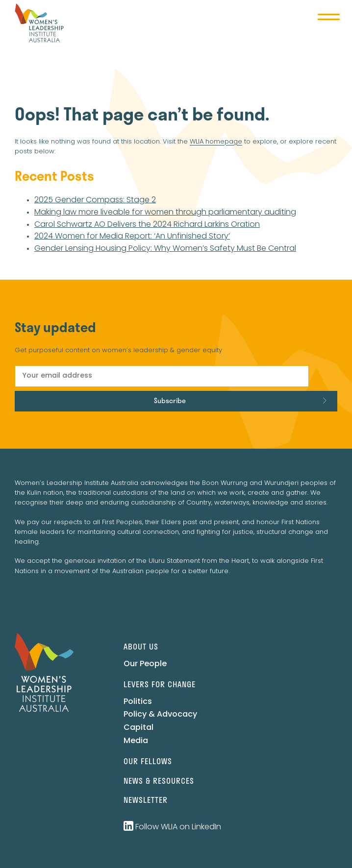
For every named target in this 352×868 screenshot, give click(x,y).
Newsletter (146, 800)
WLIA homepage (216, 142)
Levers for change (160, 684)
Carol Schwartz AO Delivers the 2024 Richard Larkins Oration (147, 225)
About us (141, 646)
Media (136, 741)
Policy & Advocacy (160, 715)
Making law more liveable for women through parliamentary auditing (165, 213)
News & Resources (159, 781)
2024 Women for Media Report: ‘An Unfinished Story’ (132, 237)
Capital (138, 728)
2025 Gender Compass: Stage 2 (95, 200)
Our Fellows (148, 761)
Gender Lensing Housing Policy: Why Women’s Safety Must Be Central (165, 249)
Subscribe (170, 400)
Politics (138, 702)
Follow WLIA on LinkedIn (172, 827)
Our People (145, 664)
